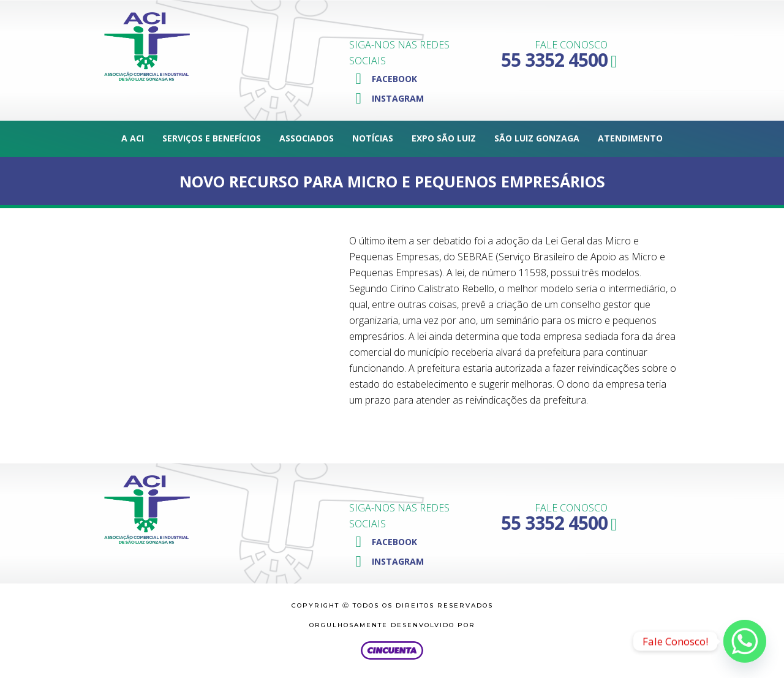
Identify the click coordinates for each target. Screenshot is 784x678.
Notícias (373, 138)
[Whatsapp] (745, 641)
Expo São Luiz (444, 138)
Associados (307, 138)
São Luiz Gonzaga (537, 138)
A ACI (133, 138)
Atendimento (630, 138)
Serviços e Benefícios (212, 138)
